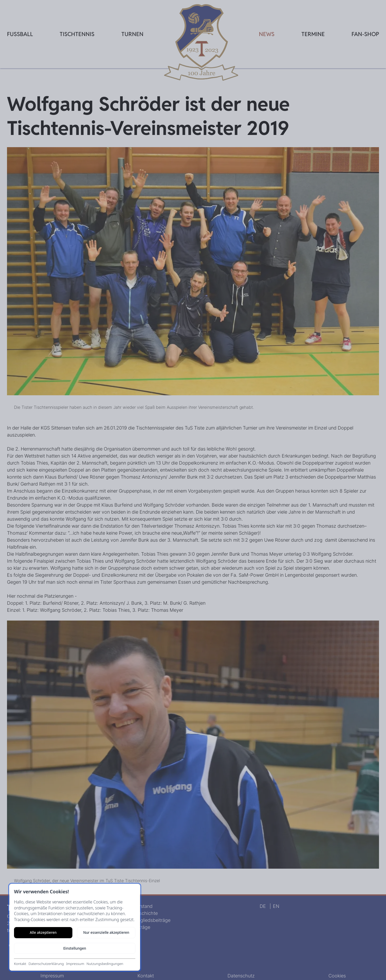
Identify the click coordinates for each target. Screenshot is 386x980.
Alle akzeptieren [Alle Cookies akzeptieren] (43, 933)
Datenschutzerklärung (46, 964)
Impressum (75, 964)
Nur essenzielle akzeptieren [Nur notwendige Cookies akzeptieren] (106, 933)
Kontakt (20, 964)
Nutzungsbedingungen (105, 964)
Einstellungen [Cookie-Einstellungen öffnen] (75, 948)
